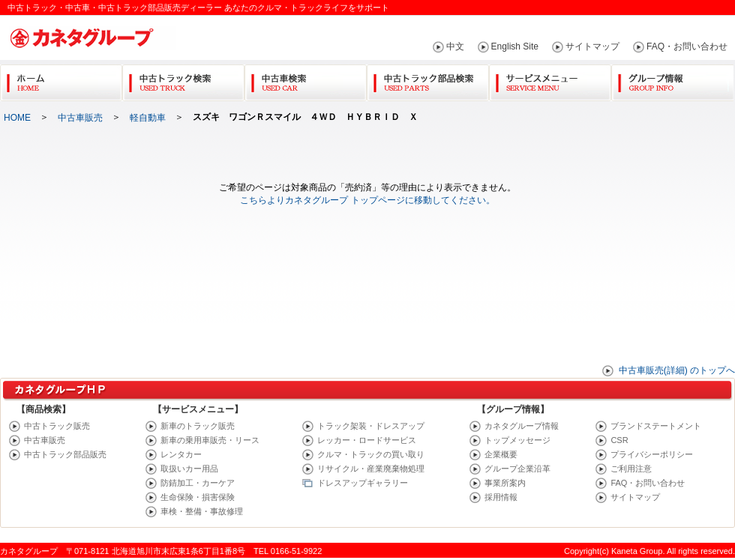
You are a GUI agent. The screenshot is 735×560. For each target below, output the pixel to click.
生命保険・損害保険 (198, 497)
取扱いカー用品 (189, 469)
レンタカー (181, 454)
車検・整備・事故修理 (202, 511)
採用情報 (501, 497)
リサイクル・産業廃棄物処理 (371, 469)
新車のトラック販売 (198, 426)
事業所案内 (505, 483)
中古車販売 (80, 118)
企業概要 (501, 454)
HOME (17, 118)
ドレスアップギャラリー (363, 483)
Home (61, 80)
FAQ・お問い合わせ (687, 46)
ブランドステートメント (656, 426)
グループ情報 (672, 80)
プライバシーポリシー (652, 454)
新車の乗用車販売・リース (210, 440)
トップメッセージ (517, 440)
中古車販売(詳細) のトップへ (677, 370)
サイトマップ (592, 46)
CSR (619, 440)
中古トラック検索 (183, 80)
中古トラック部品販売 (65, 454)
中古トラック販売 (57, 426)
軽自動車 (148, 118)
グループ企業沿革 (517, 469)
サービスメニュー (550, 80)
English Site (515, 46)
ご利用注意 (631, 469)
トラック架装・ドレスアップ (371, 426)
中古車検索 (306, 80)
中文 (455, 46)
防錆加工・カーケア (198, 483)
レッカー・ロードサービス (367, 440)
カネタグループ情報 (522, 426)
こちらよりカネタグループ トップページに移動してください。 (367, 200)
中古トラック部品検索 (428, 80)
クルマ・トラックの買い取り (371, 454)
